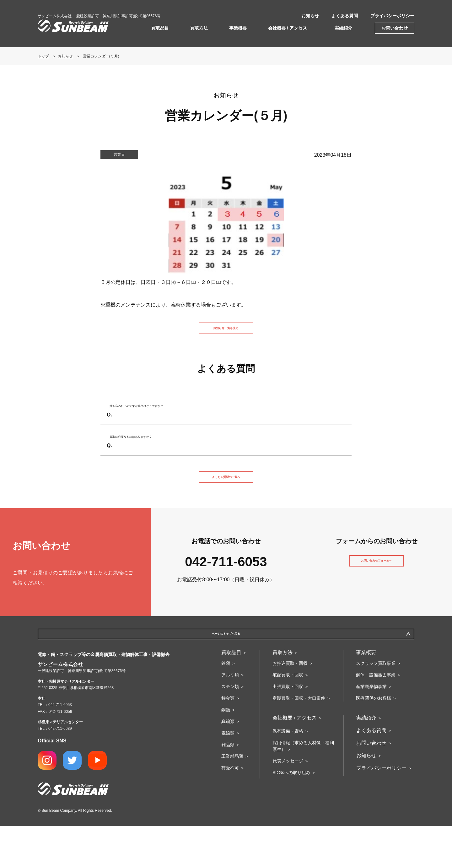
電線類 (228, 775)
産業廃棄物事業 (371, 729)
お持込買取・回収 (290, 705)
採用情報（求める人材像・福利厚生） (303, 788)
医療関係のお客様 (374, 740)
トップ (43, 56)
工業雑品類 (232, 798)
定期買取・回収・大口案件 (299, 740)
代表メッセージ (288, 803)
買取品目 (160, 28)
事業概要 (238, 28)
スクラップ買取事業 (376, 705)
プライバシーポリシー (392, 16)
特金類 (228, 740)
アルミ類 (230, 717)
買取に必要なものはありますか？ (154, 464)
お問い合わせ (395, 28)
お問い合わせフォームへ (377, 601)
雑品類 (228, 787)
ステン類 (230, 729)
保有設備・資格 (288, 773)
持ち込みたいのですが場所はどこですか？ (164, 422)
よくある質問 (345, 16)
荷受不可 (230, 810)
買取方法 (199, 28)
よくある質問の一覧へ (226, 510)
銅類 (226, 752)
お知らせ (310, 16)
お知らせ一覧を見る (226, 332)
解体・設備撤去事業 (376, 717)
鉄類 (226, 705)
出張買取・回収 (288, 729)
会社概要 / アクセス (288, 28)
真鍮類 (228, 763)
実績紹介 (343, 28)
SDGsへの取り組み (291, 815)
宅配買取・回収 (288, 717)
